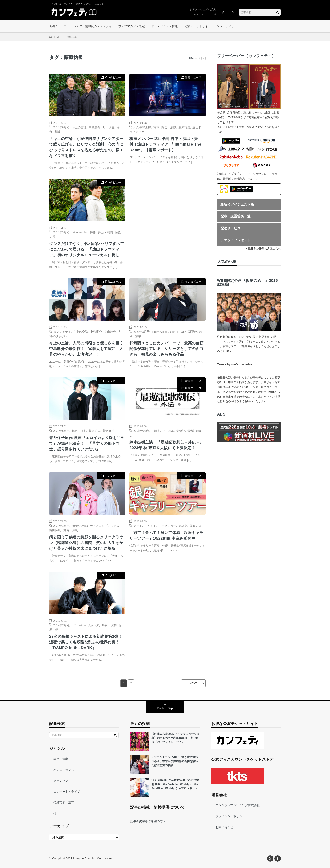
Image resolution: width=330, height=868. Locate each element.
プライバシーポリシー (230, 816)
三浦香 (156, 431)
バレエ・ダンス (64, 770)
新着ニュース (58, 26)
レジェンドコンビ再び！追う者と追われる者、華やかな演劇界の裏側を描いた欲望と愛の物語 (175, 761)
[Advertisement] (167, 222)
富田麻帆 (55, 530)
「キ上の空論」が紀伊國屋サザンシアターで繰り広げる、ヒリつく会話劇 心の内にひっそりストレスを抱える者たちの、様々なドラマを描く (86, 147)
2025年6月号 (61, 127)
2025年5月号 (61, 232)
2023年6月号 (61, 431)
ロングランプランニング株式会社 (238, 805)
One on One (178, 331)
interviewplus (80, 232)
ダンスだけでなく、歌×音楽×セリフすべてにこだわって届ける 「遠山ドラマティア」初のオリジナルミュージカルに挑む (87, 249)
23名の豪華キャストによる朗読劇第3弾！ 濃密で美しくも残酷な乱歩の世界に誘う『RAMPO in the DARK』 (87, 642)
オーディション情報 (165, 26)
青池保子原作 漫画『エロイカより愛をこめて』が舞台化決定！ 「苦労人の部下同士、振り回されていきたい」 (87, 443)
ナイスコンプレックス (105, 526)
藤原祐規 (184, 127)
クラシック (61, 781)
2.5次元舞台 (141, 431)
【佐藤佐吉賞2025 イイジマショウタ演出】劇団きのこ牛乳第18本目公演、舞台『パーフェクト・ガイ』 (175, 738)
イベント (150, 526)
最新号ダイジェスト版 (237, 205)
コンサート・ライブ (67, 792)
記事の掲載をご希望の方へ (148, 821)
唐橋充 (183, 526)
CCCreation (79, 625)
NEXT (193, 683)
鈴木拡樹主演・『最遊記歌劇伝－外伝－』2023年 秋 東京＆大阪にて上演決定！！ (166, 445)
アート (138, 526)
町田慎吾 (109, 127)
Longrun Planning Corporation (93, 858)
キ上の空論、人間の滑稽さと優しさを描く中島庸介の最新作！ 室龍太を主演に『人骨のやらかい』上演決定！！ (86, 349)
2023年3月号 (61, 526)
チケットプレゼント (236, 240)
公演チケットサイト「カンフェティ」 (209, 26)
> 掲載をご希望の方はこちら (263, 249)
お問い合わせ (224, 827)
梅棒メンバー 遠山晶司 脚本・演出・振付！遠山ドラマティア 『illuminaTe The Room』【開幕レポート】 (165, 144)
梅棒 (156, 127)
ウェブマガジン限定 (132, 26)
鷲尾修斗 (109, 431)
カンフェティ (62, 331)
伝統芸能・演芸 (64, 802)
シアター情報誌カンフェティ (93, 26)
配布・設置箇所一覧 (236, 216)
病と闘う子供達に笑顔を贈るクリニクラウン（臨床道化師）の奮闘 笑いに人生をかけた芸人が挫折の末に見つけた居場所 (86, 543)
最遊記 (181, 431)
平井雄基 (168, 431)
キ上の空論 (79, 127)
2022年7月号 (61, 625)
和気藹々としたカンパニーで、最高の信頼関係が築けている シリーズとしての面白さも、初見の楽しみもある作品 (166, 349)
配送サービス (230, 228)
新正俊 (193, 331)
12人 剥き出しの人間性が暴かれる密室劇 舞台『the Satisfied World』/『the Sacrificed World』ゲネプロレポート (175, 784)
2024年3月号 (142, 331)
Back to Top (165, 708)
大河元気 (94, 625)
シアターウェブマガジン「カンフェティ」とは (204, 12)
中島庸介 (94, 127)
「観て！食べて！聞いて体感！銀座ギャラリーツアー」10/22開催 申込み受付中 (166, 536)
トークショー (167, 526)
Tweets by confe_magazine (235, 364)
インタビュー (113, 77)
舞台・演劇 (169, 127)
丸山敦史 (110, 331)
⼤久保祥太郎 (142, 127)
